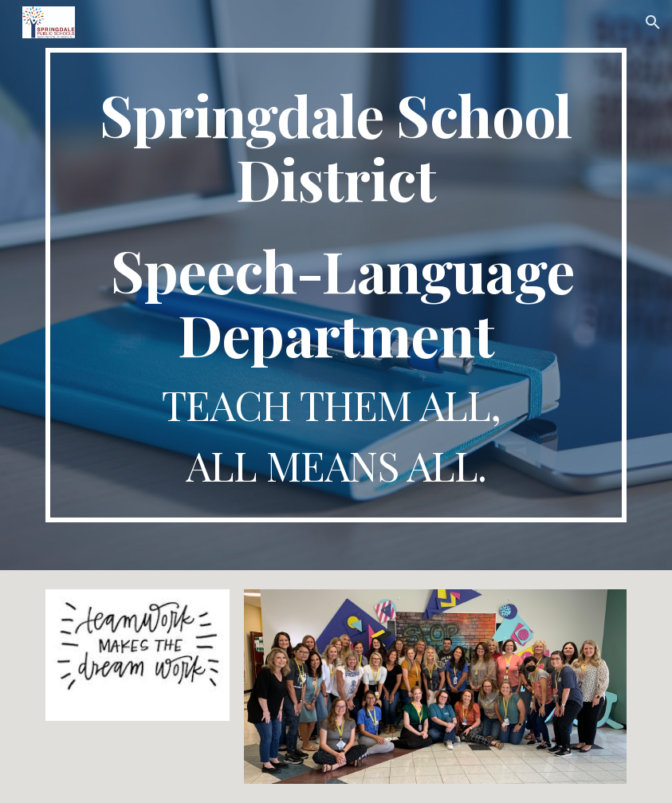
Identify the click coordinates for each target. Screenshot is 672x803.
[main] (336, 285)
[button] (653, 22)
